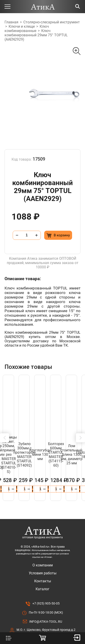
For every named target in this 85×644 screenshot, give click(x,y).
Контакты (43, 555)
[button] (5, 425)
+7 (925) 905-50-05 (46, 578)
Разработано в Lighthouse (42, 624)
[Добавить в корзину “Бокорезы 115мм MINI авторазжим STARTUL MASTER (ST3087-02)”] (60, 463)
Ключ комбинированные (27, 29)
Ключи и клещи (22, 26)
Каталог (42, 563)
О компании (43, 539)
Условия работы (43, 547)
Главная (11, 22)
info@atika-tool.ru (46, 596)
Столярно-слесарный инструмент (52, 22)
